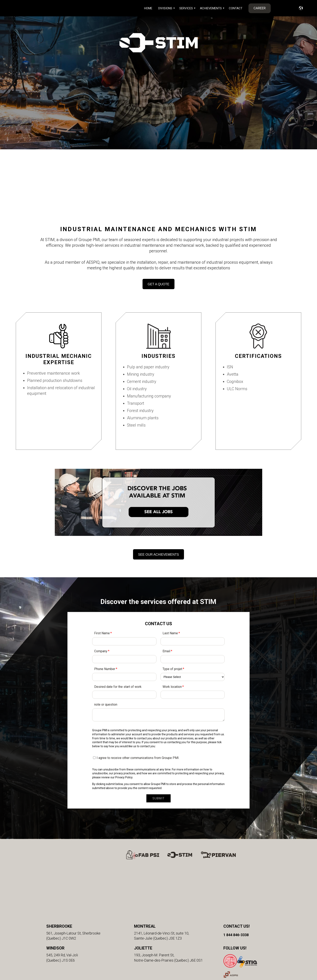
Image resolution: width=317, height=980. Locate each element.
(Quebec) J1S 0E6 (61, 914)
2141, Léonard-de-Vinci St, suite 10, (162, 887)
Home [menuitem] (148, 8)
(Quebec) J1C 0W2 (61, 892)
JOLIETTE (143, 902)
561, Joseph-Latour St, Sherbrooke (73, 887)
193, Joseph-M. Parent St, (154, 909)
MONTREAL (145, 880)
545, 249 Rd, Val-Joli (62, 909)
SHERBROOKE (59, 880)
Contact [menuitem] (236, 8)
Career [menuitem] (260, 8)
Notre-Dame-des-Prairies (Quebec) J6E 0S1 (168, 914)
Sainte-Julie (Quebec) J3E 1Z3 (158, 892)
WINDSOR (55, 902)
